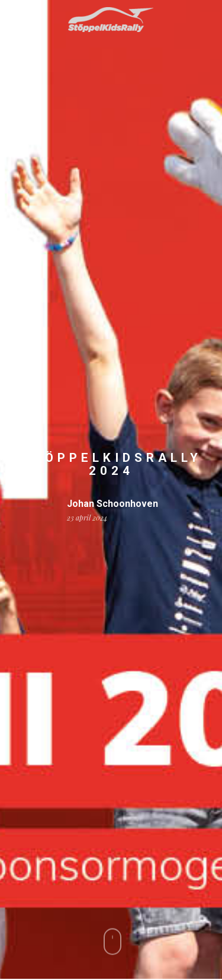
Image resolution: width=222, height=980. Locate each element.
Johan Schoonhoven (112, 504)
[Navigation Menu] (17, 20)
